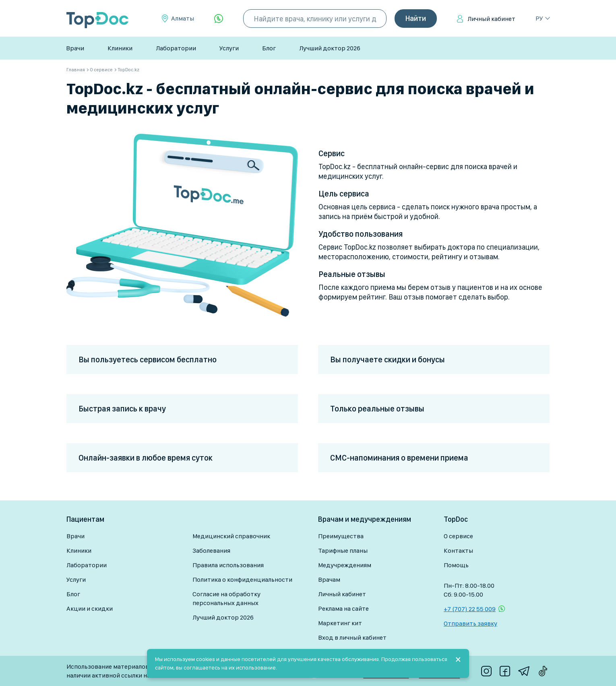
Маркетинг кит (340, 623)
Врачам (329, 580)
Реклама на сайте (343, 609)
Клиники (120, 48)
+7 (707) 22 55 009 (470, 609)
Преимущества (341, 536)
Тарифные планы (343, 551)
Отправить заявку (470, 623)
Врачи (75, 48)
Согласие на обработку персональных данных (226, 598)
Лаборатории (176, 48)
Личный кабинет (491, 19)
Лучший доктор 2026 (330, 48)
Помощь (456, 565)
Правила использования (228, 565)
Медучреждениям (345, 565)
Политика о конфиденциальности (242, 580)
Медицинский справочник (231, 536)
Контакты (458, 551)
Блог (269, 48)
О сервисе (458, 536)
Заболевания (211, 551)
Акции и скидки (90, 609)
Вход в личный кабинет (352, 637)
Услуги (229, 48)
